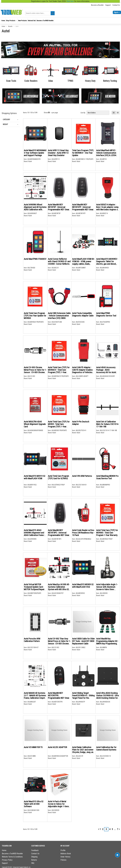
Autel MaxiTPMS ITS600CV (35, 259)
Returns (34, 860)
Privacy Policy (7, 860)
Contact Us (116, 5)
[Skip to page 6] (115, 829)
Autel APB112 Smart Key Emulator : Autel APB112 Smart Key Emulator (58, 153)
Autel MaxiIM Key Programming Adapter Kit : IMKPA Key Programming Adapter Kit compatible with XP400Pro (107, 644)
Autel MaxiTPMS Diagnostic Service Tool (106, 314)
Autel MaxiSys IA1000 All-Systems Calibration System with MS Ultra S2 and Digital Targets (59, 588)
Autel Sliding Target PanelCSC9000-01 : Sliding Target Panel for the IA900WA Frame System (83, 697)
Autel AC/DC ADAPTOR (57, 747)
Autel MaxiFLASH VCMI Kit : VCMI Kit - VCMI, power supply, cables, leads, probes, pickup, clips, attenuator (84, 264)
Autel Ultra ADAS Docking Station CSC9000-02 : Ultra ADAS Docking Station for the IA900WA (107, 697)
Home (4, 26)
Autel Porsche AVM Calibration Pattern (32, 640)
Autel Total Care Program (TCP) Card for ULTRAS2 (58, 477)
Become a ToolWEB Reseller (12, 854)
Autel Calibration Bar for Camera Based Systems (106, 748)
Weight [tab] (5, 124)
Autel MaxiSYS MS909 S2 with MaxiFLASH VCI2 (83, 586)
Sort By (83, 113)
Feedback (35, 850)
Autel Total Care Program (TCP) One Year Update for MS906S (35, 316)
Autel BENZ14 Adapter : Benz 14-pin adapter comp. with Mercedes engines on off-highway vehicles (108, 208)
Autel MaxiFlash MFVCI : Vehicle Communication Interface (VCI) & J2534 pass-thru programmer (106, 154)
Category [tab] (6, 120)
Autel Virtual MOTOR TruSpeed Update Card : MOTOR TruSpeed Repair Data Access (34, 588)
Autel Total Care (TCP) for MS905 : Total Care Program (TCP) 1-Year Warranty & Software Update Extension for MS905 (59, 428)
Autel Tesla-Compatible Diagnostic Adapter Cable (83, 314)
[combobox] (40, 13)
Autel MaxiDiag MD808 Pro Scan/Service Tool (107, 477)
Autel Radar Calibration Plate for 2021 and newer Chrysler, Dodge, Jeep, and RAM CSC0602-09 (83, 751)
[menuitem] (3, 21)
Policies (63, 860)
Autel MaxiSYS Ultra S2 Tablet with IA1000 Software (34, 804)
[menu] (60, 21)
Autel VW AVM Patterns (82, 476)
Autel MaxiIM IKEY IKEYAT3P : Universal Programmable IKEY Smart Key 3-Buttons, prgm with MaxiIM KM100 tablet (59, 210)
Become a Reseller (97, 5)
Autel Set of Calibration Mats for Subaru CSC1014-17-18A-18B (107, 424)
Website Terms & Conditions (12, 857)
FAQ (33, 863)
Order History (65, 857)
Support (108, 5)
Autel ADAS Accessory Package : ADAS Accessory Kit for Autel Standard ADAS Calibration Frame (107, 372)
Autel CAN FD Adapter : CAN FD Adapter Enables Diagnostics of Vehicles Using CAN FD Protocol (82, 371)
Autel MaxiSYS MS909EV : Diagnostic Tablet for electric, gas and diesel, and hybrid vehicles (107, 263)
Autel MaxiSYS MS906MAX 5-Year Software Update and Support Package (35, 153)
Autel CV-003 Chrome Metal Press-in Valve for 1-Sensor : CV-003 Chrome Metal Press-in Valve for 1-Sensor (35, 372)
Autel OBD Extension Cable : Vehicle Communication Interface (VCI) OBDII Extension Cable (59, 317)
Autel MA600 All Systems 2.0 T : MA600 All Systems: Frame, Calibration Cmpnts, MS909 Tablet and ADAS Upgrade (35, 698)
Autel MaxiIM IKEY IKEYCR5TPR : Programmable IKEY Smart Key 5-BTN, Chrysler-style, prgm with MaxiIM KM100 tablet (59, 699)
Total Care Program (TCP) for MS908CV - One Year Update (83, 153)
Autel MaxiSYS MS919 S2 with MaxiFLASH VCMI (35, 477)
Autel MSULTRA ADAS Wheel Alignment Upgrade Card (35, 424)
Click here (70, 1)
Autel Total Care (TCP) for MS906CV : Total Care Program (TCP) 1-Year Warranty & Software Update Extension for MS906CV (59, 374)
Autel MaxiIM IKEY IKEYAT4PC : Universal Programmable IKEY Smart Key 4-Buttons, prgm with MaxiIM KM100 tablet (59, 535)
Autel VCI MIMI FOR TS (33, 747)
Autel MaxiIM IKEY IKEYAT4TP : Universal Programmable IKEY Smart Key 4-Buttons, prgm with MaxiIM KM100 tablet (83, 210)
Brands (11, 26)
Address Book (66, 854)
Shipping (34, 857)
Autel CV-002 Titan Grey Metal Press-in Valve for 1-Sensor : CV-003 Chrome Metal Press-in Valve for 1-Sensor (59, 644)
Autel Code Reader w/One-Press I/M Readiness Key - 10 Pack (83, 533)
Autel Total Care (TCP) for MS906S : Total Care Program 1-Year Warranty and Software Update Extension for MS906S (107, 535)
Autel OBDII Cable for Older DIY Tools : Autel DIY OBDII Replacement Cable (83, 641)
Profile (63, 850)
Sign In (116, 12)
